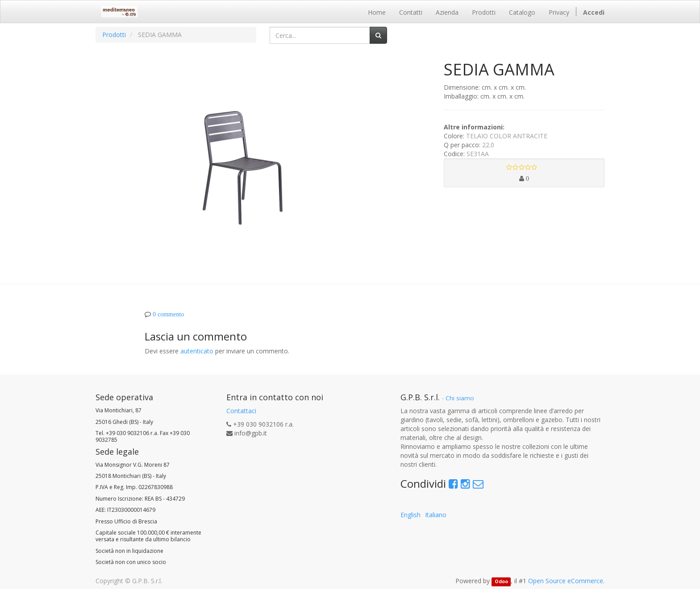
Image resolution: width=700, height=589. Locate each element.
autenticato (197, 351)
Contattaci (241, 411)
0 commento (168, 314)
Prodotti (114, 35)
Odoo (501, 581)
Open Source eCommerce (566, 581)
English (410, 515)
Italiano (436, 515)
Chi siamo (460, 398)
